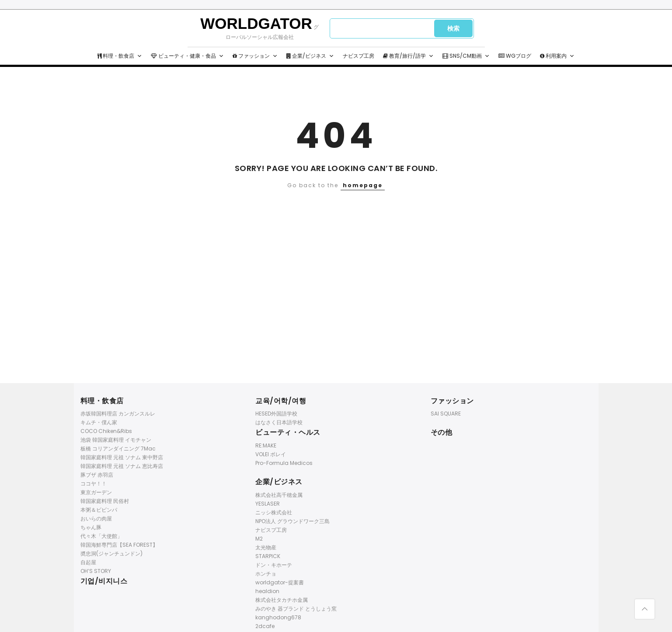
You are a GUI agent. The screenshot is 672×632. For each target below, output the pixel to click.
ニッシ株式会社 (274, 512)
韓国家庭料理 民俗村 (105, 501)
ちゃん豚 (91, 527)
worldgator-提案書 (280, 582)
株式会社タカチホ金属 (282, 600)
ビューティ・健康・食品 (187, 56)
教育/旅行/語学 (408, 56)
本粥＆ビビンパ (99, 510)
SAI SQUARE (446, 414)
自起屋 (88, 562)
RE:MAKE (266, 445)
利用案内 (557, 56)
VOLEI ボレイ (271, 454)
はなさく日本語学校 (279, 422)
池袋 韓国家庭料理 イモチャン (116, 440)
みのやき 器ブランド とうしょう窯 (296, 609)
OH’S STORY (96, 571)
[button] (139, 56)
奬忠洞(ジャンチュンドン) (111, 553)
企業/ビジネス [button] (310, 56)
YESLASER (268, 504)
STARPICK (268, 556)
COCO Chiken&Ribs (106, 431)
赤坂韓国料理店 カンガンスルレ (118, 414)
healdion (267, 591)
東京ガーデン (96, 492)
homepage (363, 185)
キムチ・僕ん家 (99, 422)
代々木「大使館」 (101, 536)
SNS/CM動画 (466, 56)
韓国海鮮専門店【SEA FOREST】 (119, 545)
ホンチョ (266, 574)
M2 (259, 539)
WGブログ (515, 56)
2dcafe (265, 626)
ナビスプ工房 (359, 56)
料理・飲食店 (120, 56)
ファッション (255, 56)
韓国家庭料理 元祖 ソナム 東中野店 (122, 457)
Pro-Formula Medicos (284, 463)
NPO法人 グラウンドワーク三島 (292, 521)
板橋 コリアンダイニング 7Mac (118, 449)
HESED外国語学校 (276, 414)
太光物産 (266, 547)
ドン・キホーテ (274, 565)
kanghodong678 (278, 617)
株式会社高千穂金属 (279, 495)
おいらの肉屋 (96, 519)
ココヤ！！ (94, 484)
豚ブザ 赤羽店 (97, 475)
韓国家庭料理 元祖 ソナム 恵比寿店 (122, 466)
